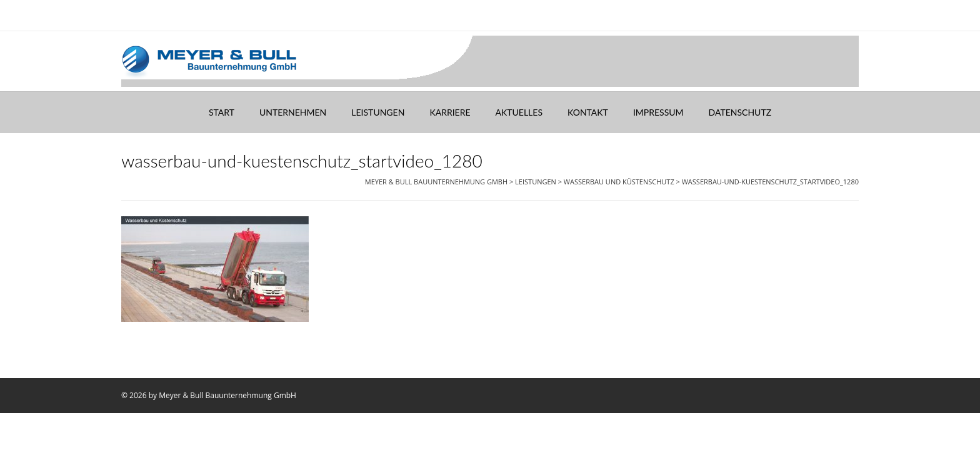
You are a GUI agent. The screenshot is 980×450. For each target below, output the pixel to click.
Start (222, 112)
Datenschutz (740, 112)
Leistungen (378, 112)
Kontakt (588, 112)
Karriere (450, 112)
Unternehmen (293, 112)
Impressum (658, 112)
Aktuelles (519, 112)
